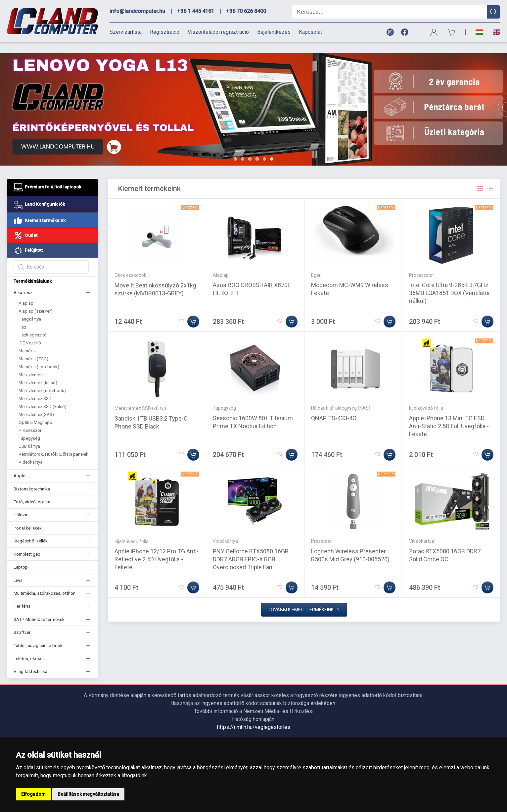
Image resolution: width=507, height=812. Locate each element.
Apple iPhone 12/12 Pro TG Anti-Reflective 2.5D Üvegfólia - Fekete (157, 548)
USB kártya (29, 434)
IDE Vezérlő (30, 331)
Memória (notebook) (39, 355)
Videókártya (30, 450)
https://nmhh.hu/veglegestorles (254, 715)
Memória (27, 339)
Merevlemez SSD (35, 387)
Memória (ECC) (33, 347)
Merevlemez (30, 363)
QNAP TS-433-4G (334, 406)
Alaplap (26, 291)
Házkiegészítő (33, 323)
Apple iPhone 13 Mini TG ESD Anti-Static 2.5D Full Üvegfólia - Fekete (449, 414)
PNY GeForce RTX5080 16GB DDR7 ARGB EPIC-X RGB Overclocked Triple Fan (251, 548)
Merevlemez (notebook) (42, 379)
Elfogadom (33, 794)
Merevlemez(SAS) (36, 403)
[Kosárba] (193, 310)
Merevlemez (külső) (38, 371)
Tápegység (29, 427)
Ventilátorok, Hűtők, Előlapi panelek (53, 442)
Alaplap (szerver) (36, 299)
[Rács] (480, 177)
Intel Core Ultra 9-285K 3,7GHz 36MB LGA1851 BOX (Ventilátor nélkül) (450, 281)
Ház (22, 315)
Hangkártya (30, 307)
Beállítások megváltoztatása (88, 794)
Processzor (30, 419)
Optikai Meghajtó (35, 411)
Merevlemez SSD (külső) (43, 395)
